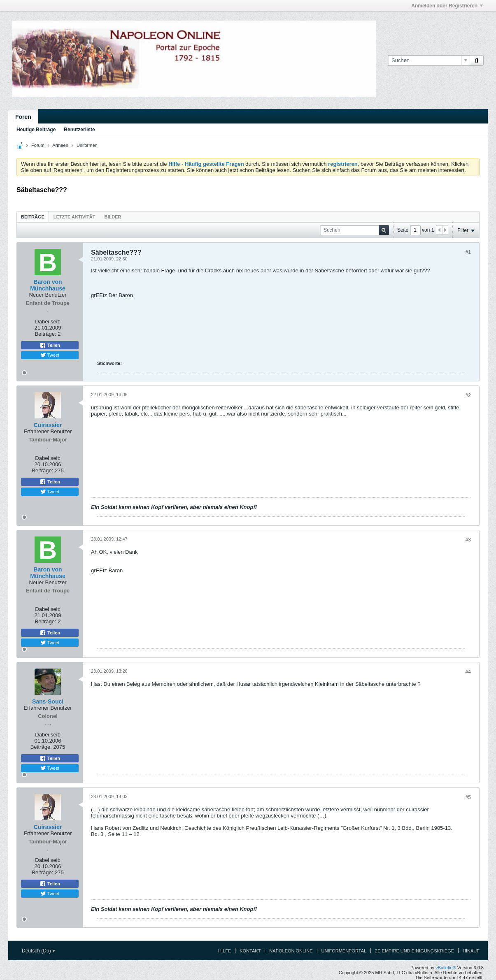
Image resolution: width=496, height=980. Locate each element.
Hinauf (471, 951)
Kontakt (250, 951)
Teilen (50, 345)
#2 (468, 395)
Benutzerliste (79, 130)
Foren (23, 117)
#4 (468, 672)
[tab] (33, 217)
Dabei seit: (48, 322)
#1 (468, 252)
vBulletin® (446, 968)
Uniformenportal (344, 951)
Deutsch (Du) (38, 951)
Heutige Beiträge (36, 130)
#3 (468, 540)
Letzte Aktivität (75, 217)
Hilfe (225, 951)
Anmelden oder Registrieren (447, 6)
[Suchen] (429, 60)
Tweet (50, 355)
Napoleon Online (291, 951)
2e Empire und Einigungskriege (414, 951)
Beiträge (33, 217)
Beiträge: (46, 334)
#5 (468, 797)
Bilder (113, 217)
